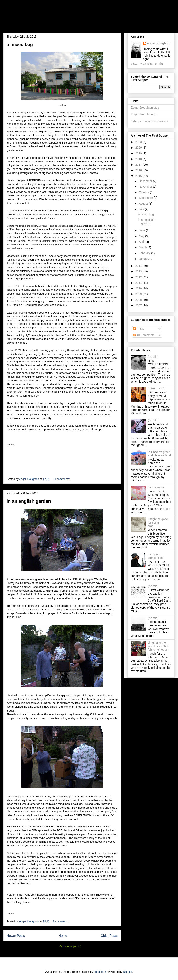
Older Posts (109, 936)
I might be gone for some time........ (158, 522)
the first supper (30, 15)
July (142, 209)
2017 (139, 165)
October (144, 192)
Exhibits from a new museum (149, 121)
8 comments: (61, 921)
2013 (139, 271)
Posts (139, 329)
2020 (139, 148)
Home (63, 936)
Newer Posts (16, 936)
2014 (139, 266)
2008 (139, 300)
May (142, 236)
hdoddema (100, 972)
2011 (139, 283)
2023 (139, 142)
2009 (139, 294)
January (144, 259)
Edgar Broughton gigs (145, 107)
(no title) (153, 357)
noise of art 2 (156, 388)
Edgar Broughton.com (145, 114)
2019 (139, 153)
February (145, 253)
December (146, 181)
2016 (139, 170)
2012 (139, 277)
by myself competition (155, 556)
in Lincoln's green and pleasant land (159, 454)
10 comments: (62, 479)
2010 (139, 288)
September (146, 198)
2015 (139, 176)
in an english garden (29, 501)
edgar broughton (159, 43)
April (142, 242)
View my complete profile (147, 64)
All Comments (144, 335)
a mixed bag (20, 45)
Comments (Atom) (70, 946)
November (146, 187)
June (142, 230)
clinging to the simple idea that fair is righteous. (158, 646)
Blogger (127, 972)
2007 (139, 305)
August (144, 204)
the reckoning (157, 487)
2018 (139, 159)
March (143, 247)
